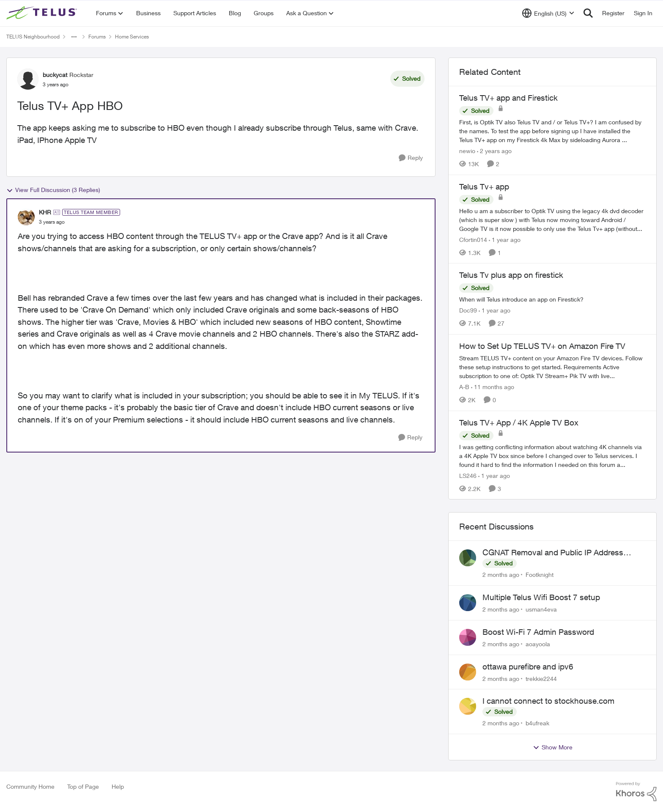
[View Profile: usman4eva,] (468, 603)
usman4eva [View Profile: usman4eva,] (541, 609)
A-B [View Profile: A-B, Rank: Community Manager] (464, 387)
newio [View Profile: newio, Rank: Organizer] (467, 151)
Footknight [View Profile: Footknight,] (540, 575)
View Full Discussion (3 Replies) (53, 190)
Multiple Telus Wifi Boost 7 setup (541, 597)
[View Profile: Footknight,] (468, 558)
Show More (553, 747)
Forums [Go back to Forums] (97, 37)
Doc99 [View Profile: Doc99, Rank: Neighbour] (468, 310)
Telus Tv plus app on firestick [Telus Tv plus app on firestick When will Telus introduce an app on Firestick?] (511, 275)
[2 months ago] (501, 575)
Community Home (30, 786)
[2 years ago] (494, 151)
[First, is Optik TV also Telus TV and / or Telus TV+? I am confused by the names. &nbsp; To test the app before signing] (552, 131)
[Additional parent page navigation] (74, 37)
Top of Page (83, 786)
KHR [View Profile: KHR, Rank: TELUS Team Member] (45, 212)
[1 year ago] (505, 239)
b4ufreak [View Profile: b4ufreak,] (537, 723)
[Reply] (411, 158)
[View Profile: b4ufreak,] (468, 706)
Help (118, 786)
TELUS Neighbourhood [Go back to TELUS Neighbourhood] (33, 37)
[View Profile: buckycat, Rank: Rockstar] (28, 79)
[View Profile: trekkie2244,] (468, 672)
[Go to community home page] (43, 13)
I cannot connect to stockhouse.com (548, 701)
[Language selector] (548, 13)
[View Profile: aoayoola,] (468, 637)
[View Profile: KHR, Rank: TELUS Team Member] (26, 217)
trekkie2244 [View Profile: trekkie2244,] (541, 678)
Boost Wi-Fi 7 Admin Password (538, 632)
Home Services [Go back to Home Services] (132, 37)
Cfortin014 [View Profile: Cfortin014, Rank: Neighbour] (473, 239)
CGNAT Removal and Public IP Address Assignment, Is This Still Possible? (553, 553)
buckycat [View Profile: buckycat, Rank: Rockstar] (55, 75)
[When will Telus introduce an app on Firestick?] (552, 299)
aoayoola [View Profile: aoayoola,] (538, 644)
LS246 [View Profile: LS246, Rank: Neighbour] (468, 475)
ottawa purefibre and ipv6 (528, 667)
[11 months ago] (493, 387)
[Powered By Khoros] (636, 792)
